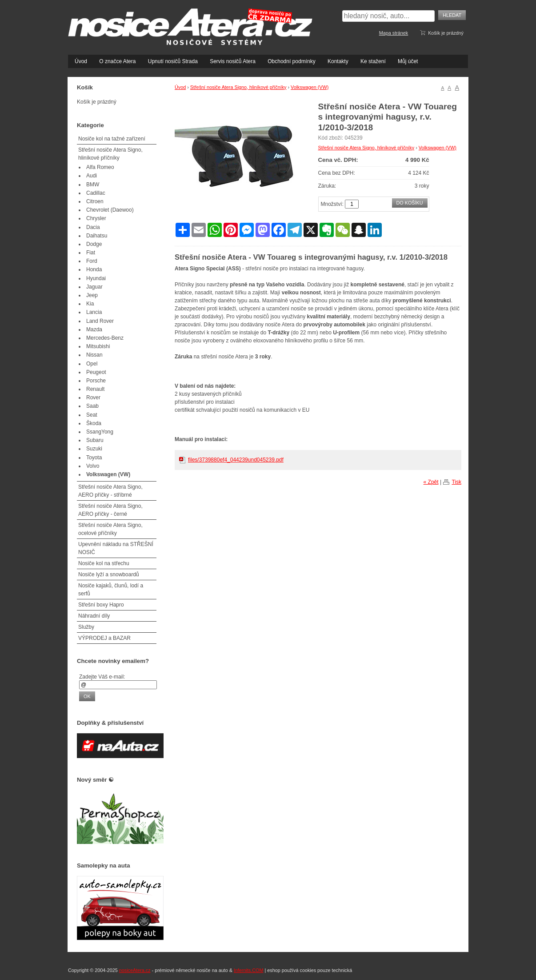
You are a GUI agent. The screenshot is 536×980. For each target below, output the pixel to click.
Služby (86, 627)
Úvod (81, 61)
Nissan (94, 355)
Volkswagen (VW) (310, 87)
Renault (95, 389)
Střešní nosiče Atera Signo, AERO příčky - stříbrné (110, 491)
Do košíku (410, 203)
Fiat (91, 253)
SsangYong (100, 432)
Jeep (92, 295)
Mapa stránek (394, 33)
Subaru (95, 440)
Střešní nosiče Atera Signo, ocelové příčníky (110, 529)
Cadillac (96, 193)
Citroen (95, 201)
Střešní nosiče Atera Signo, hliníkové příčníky (238, 87)
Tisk (456, 482)
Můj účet (408, 61)
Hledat (452, 15)
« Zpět (431, 482)
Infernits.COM (249, 970)
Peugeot (96, 372)
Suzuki (94, 449)
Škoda (94, 423)
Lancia (94, 312)
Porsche (96, 381)
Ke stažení (373, 61)
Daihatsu (97, 236)
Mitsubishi (98, 346)
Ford (92, 261)
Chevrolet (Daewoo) (110, 210)
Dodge (94, 244)
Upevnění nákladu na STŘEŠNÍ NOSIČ (116, 548)
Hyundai (96, 278)
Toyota (94, 458)
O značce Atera (117, 61)
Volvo (93, 466)
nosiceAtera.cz (135, 970)
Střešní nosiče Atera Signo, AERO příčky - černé (110, 510)
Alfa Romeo (100, 167)
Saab (92, 406)
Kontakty (338, 61)
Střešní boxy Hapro (101, 605)
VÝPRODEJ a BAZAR (104, 638)
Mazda (94, 329)
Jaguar (94, 287)
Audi (92, 176)
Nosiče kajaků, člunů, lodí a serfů (111, 590)
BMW (93, 185)
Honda (94, 269)
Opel (92, 364)
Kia (90, 304)
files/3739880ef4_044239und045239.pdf (236, 460)
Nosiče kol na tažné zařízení (112, 139)
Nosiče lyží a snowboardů (109, 574)
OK (87, 696)
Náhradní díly (94, 616)
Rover (93, 398)
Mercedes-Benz (105, 338)
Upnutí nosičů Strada (173, 61)
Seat (92, 415)
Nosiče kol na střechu (104, 563)
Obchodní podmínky (291, 61)
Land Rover (100, 321)
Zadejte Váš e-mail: (102, 677)
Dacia (93, 227)
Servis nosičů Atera (233, 61)
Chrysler (96, 218)
